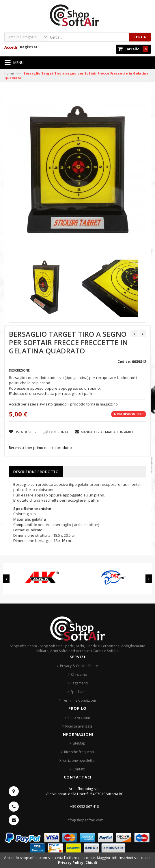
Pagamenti (79, 683)
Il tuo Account (79, 718)
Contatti (79, 769)
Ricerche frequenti (79, 752)
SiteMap (79, 743)
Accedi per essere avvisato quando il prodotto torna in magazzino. (64, 404)
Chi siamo (79, 674)
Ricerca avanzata (79, 726)
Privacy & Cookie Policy (79, 666)
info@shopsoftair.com (85, 820)
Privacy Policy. (72, 863)
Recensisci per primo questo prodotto (40, 448)
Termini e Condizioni (79, 700)
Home (9, 73)
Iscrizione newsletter (79, 761)
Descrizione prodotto (36, 472)
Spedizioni (79, 692)
